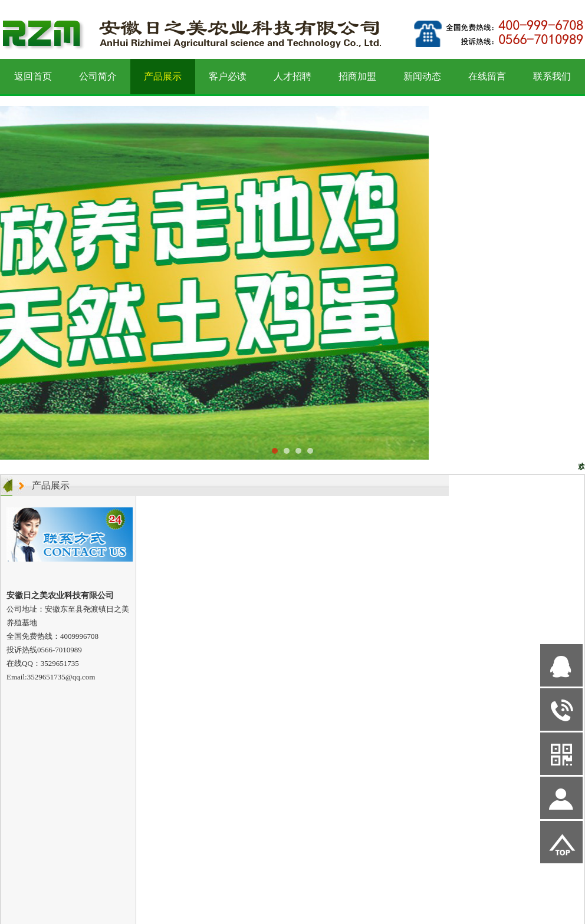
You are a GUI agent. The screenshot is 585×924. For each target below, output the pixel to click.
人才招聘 (292, 76)
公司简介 (98, 76)
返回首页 (33, 76)
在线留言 (487, 76)
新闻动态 (422, 76)
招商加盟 (357, 76)
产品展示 (163, 76)
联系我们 (552, 76)
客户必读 (228, 76)
